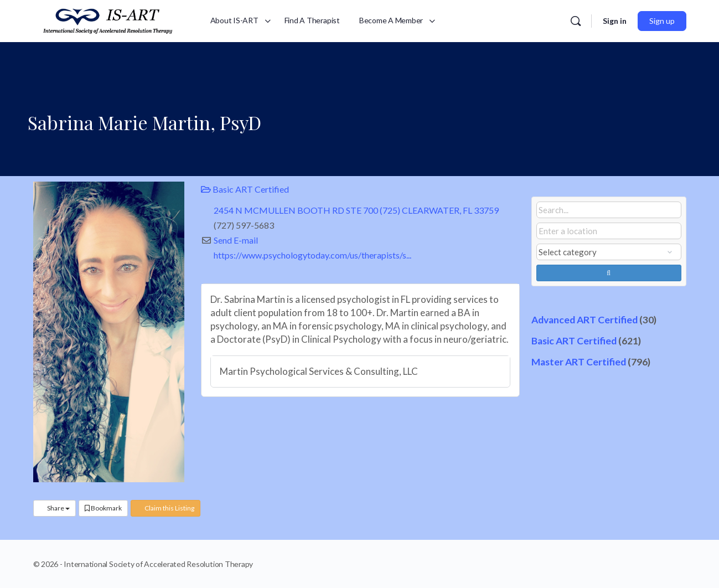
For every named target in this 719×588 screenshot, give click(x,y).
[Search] (576, 21)
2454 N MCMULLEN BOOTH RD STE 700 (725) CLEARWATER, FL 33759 (356, 210)
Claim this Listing (165, 508)
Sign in (615, 21)
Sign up (662, 21)
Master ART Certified (579, 362)
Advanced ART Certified (584, 320)
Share (55, 508)
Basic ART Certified (245, 189)
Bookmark (103, 508)
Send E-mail (236, 240)
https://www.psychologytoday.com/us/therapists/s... (312, 255)
